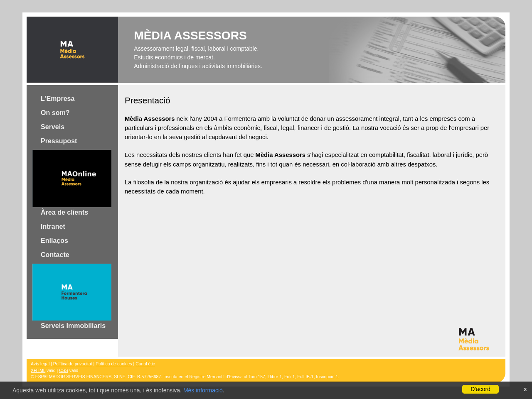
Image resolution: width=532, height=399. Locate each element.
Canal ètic (145, 364)
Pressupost (59, 141)
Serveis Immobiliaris (72, 296)
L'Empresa (58, 98)
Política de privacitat (73, 364)
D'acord (480, 389)
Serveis (53, 127)
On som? (55, 113)
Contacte (55, 255)
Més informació (203, 390)
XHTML (38, 371)
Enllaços (54, 240)
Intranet (53, 226)
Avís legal (40, 364)
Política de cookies (114, 364)
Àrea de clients (72, 183)
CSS (64, 371)
